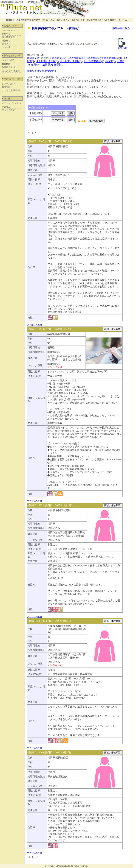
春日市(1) (36, 65)
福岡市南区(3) (95, 58)
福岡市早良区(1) (113, 58)
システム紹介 (8, 60)
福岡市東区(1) (60, 58)
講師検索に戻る (121, 28)
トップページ (8, 30)
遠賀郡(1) (48, 65)
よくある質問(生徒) (11, 71)
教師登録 (6, 87)
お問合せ (6, 44)
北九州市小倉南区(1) (71, 61)
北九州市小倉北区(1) (47, 61)
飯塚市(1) (110, 61)
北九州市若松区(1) (94, 61)
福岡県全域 (33, 58)
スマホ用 (6, 47)
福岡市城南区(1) (77, 58)
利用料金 (6, 34)
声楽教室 (6, 107)
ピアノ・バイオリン (12, 103)
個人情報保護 (8, 37)
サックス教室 (8, 110)
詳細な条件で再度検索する (42, 71)
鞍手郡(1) (59, 65)
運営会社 (6, 41)
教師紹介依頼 (8, 67)
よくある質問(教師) (11, 90)
